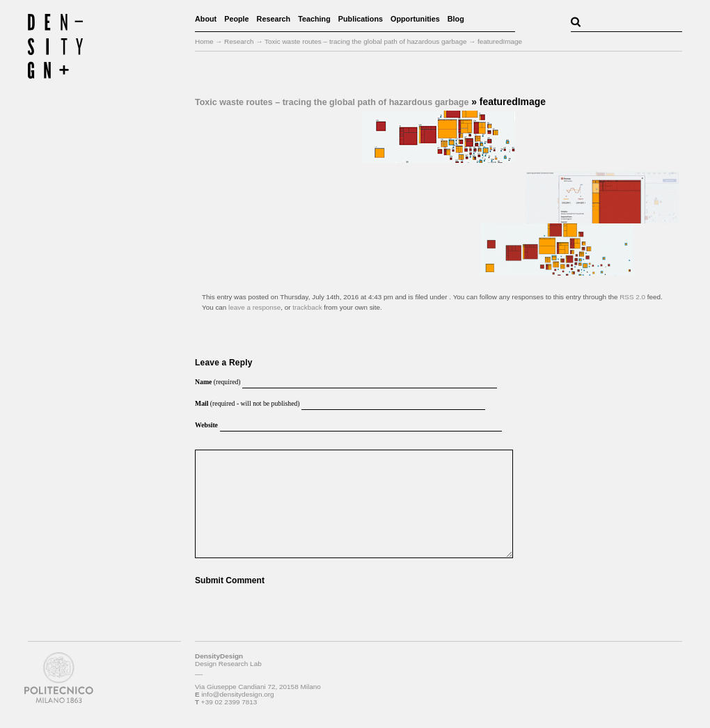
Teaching (314, 19)
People (236, 19)
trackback (307, 307)
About (206, 19)
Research (274, 19)
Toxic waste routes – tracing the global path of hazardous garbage (332, 102)
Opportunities (415, 19)
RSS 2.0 (632, 297)
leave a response (254, 307)
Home (204, 41)
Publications (361, 19)
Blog (456, 19)
